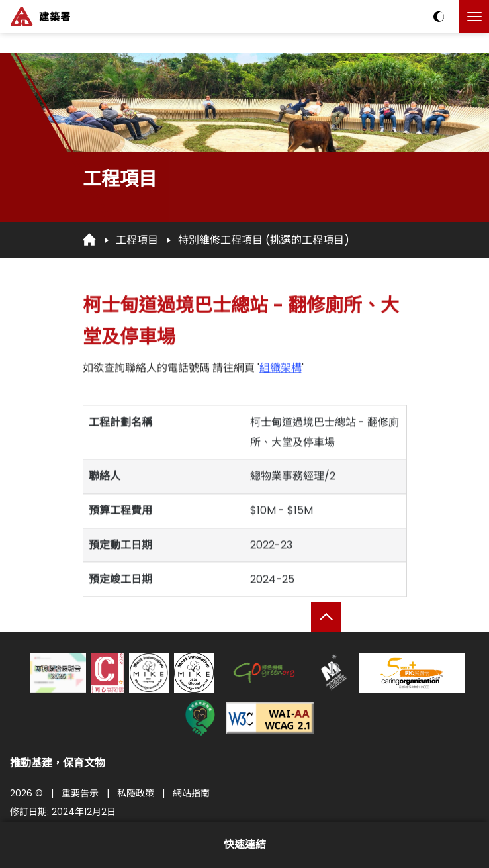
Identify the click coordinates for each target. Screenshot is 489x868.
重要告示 (80, 793)
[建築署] (40, 17)
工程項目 (137, 240)
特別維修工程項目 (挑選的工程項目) (264, 240)
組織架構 (281, 374)
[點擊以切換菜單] (474, 17)
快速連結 (245, 844)
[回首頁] (89, 240)
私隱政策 (136, 793)
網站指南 (191, 793)
